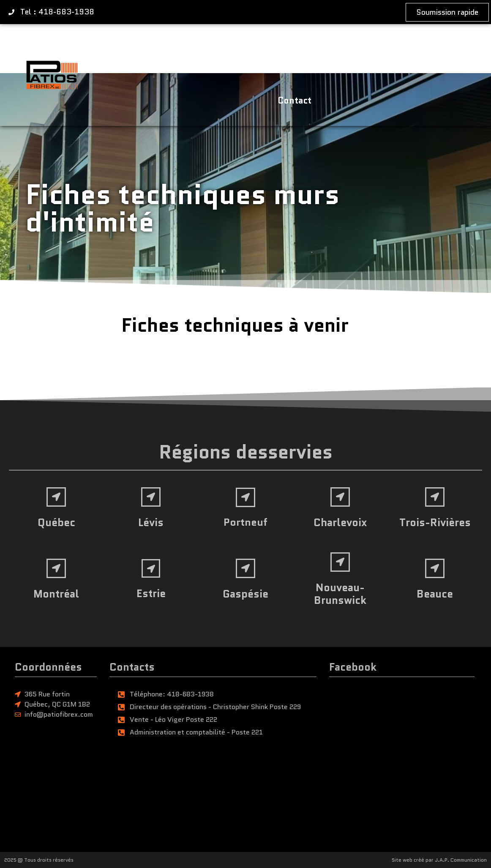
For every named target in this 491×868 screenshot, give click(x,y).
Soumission (391, 50)
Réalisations (319, 50)
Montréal (56, 594)
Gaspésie (245, 594)
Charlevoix (340, 522)
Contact (295, 101)
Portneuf (245, 522)
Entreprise (250, 50)
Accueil (124, 50)
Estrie (151, 593)
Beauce (435, 594)
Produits (184, 50)
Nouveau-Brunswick (340, 594)
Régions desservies (246, 452)
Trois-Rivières (435, 522)
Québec (56, 522)
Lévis (151, 522)
